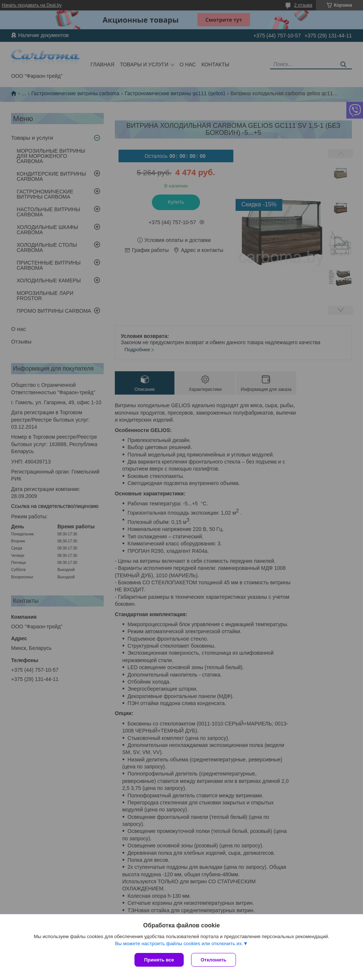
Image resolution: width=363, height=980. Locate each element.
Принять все (159, 960)
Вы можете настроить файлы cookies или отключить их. (179, 944)
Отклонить (214, 960)
